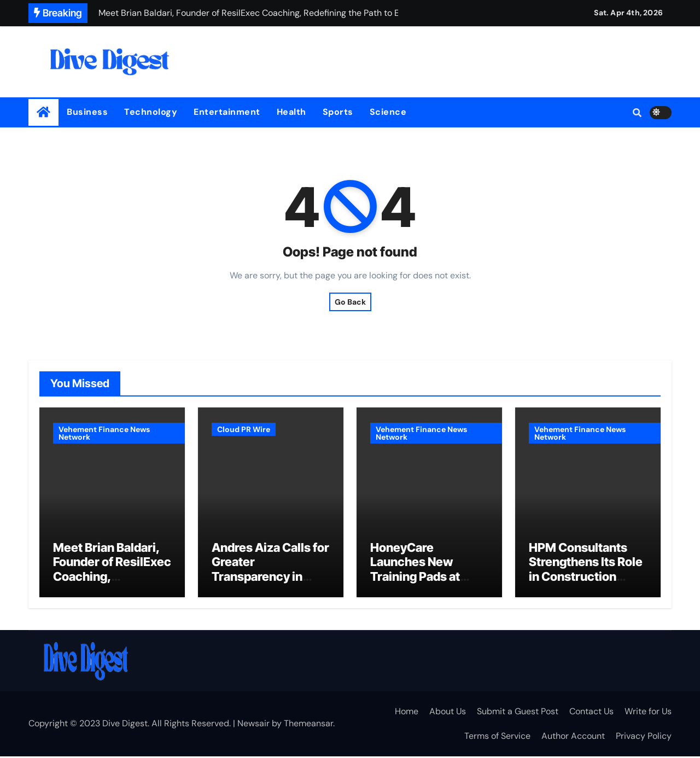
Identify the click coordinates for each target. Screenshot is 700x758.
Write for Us (648, 713)
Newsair (253, 725)
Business (87, 112)
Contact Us (591, 713)
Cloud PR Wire (244, 429)
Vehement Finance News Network (104, 433)
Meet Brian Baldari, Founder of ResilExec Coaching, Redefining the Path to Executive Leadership (112, 585)
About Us (448, 713)
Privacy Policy (644, 737)
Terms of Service (497, 737)
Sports (338, 112)
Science (388, 112)
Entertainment (227, 112)
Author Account (573, 737)
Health (291, 112)
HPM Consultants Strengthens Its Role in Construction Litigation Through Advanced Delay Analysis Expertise (586, 585)
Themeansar (308, 725)
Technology (151, 112)
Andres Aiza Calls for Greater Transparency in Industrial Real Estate (270, 578)
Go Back (350, 302)
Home (407, 713)
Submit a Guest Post (518, 713)
